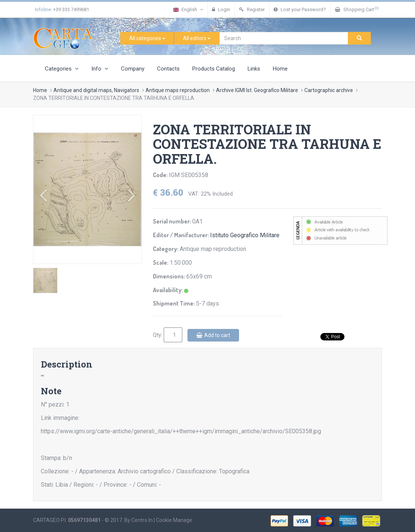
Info (100, 69)
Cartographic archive (329, 90)
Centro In (142, 520)
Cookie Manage (174, 520)
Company (133, 69)
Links (254, 69)
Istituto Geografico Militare (245, 235)
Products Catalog (214, 69)
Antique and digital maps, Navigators (96, 90)
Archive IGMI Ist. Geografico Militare (257, 90)
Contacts (168, 69)
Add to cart (213, 335)
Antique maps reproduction (178, 90)
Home (280, 69)
